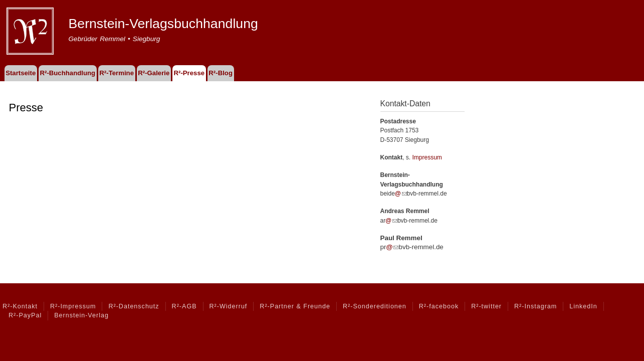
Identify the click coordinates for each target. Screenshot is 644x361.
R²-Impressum (73, 306)
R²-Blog (221, 73)
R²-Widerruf (229, 306)
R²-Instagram (535, 306)
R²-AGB (184, 306)
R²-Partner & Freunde (295, 306)
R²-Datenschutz (134, 306)
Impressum (427, 157)
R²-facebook (439, 306)
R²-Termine (117, 73)
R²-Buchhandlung (67, 73)
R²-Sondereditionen (375, 306)
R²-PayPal (25, 315)
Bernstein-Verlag (81, 315)
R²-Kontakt (20, 306)
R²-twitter (486, 306)
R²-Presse (189, 73)
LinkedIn (583, 306)
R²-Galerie (154, 73)
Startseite (21, 73)
